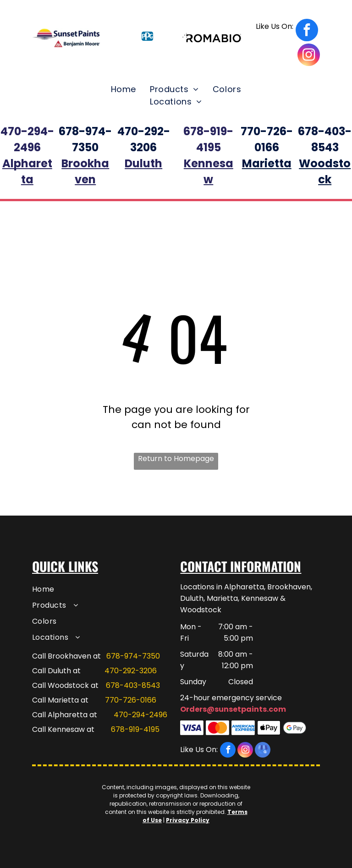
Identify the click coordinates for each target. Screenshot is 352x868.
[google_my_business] (263, 751)
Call (39, 715)
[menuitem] (124, 89)
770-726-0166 (131, 700)
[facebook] (287, 31)
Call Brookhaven (62, 656)
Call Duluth (52, 671)
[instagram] (309, 56)
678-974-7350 (133, 656)
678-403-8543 (133, 685)
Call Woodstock (60, 685)
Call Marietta (55, 700)
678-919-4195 (135, 729)
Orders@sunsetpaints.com (233, 709)
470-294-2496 (140, 715)
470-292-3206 (131, 671)
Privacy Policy (188, 820)
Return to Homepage (176, 459)
